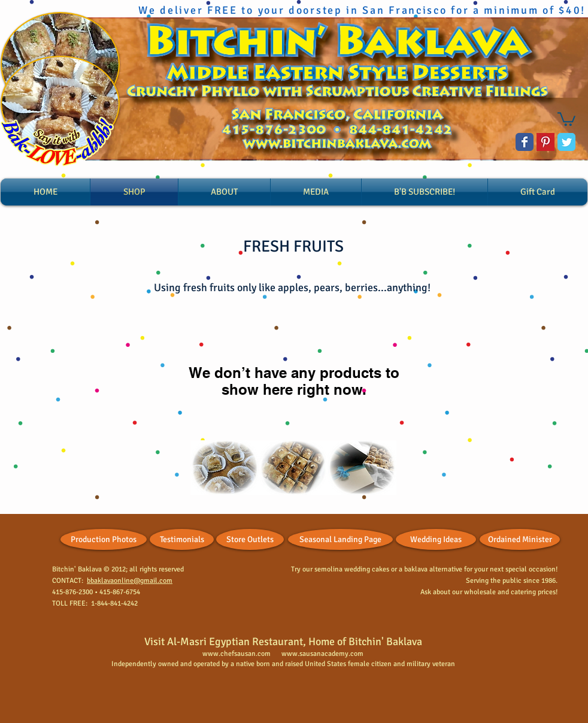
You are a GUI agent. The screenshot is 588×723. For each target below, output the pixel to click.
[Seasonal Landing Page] (340, 539)
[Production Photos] (104, 539)
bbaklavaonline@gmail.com (130, 581)
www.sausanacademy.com (322, 654)
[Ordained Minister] (520, 539)
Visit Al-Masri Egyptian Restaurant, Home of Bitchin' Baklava (283, 642)
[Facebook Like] (24, 536)
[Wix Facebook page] (525, 142)
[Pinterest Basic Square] (545, 142)
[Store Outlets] (250, 539)
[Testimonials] (182, 539)
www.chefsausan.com (237, 654)
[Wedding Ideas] (436, 539)
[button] (566, 118)
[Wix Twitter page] (566, 142)
